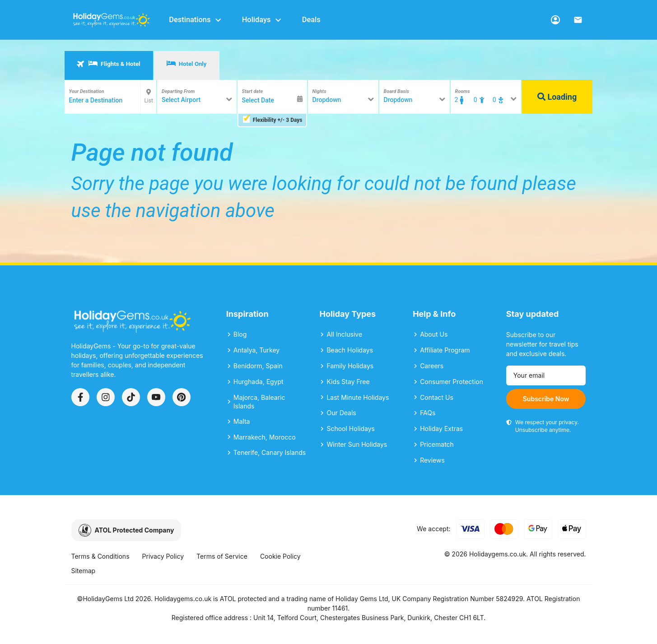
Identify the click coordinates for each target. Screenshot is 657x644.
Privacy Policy (163, 556)
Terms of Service (222, 556)
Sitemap (84, 571)
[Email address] (546, 375)
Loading (557, 97)
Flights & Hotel (108, 64)
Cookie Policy (280, 556)
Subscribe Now (546, 399)
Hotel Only (187, 64)
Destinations (195, 20)
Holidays (262, 20)
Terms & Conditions (100, 556)
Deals (311, 20)
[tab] (109, 65)
